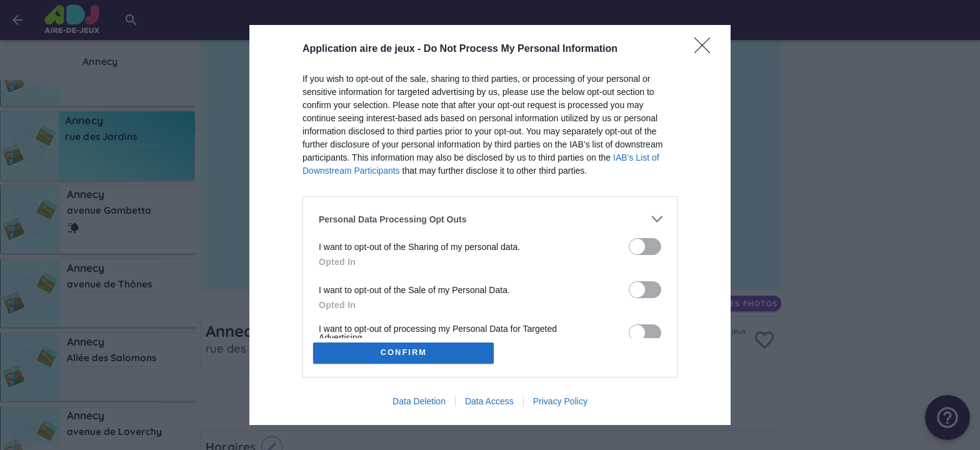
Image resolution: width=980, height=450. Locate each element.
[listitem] (490, 219)
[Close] (706, 49)
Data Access (489, 401)
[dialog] (490, 225)
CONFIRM (404, 353)
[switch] (645, 247)
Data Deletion (419, 401)
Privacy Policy (560, 401)
